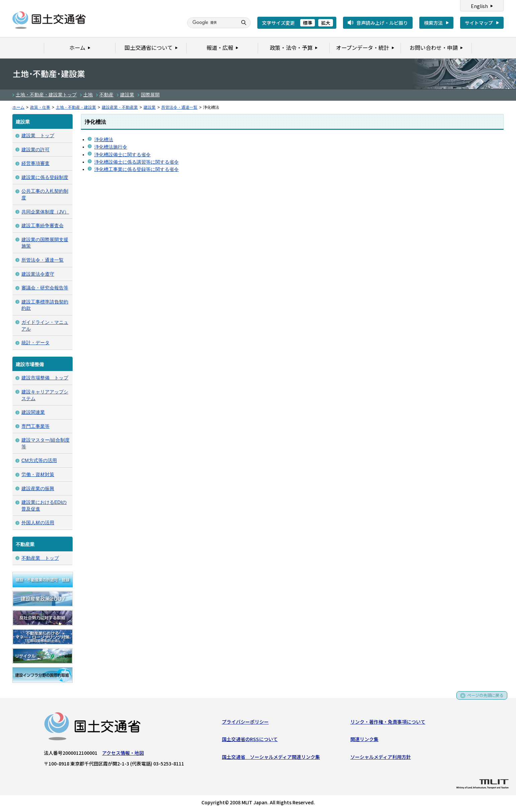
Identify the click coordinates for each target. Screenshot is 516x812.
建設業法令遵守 (38, 274)
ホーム (18, 107)
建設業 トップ (38, 136)
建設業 (127, 95)
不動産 (106, 95)
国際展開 (150, 95)
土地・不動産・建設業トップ (46, 95)
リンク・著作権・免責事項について (388, 723)
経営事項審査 (35, 163)
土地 (88, 95)
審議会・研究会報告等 (45, 288)
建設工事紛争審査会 (42, 225)
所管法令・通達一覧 (179, 107)
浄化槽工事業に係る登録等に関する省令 (137, 169)
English (479, 6)
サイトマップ (479, 23)
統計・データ (35, 343)
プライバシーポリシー (245, 723)
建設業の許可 (35, 150)
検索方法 (433, 23)
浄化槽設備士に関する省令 (122, 155)
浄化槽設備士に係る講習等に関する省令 (137, 162)
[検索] (211, 23)
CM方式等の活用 (39, 460)
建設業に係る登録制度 (45, 177)
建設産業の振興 (38, 488)
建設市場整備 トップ (45, 378)
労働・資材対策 (38, 474)
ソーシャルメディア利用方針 (381, 758)
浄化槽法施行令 (111, 147)
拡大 (326, 23)
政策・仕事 (40, 107)
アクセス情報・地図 (123, 754)
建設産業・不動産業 (120, 107)
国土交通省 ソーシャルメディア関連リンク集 (271, 758)
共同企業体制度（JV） (45, 212)
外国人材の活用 (38, 523)
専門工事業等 (35, 426)
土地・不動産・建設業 (76, 107)
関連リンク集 (364, 740)
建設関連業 (33, 412)
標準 (308, 23)
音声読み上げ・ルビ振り (382, 23)
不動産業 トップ (40, 558)
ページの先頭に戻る (483, 699)
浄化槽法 (104, 140)
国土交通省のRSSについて (250, 740)
